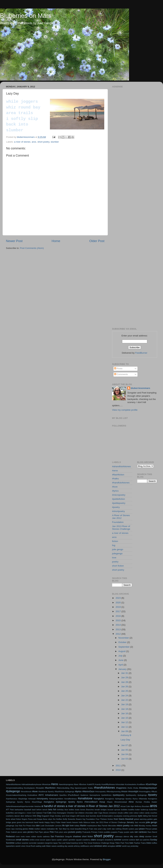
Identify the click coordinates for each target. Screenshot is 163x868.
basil (34, 810)
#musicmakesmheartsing (16, 795)
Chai (54, 813)
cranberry (10, 816)
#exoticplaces (29, 788)
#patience (84, 795)
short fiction (118, 566)
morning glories (22, 829)
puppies (114, 832)
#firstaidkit (40, 788)
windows (98, 846)
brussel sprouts (114, 810)
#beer (76, 784)
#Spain (110, 802)
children (81, 813)
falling (145, 816)
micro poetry (123, 826)
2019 (119, 607)
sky (132, 836)
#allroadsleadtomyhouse (31, 784)
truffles (154, 843)
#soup (102, 802)
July (121, 656)
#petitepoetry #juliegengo (136, 795)
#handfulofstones (121, 483)
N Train (90, 829)
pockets (72, 832)
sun (137, 840)
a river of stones (22, 142)
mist (136, 826)
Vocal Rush (31, 846)
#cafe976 (91, 784)
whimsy (77, 846)
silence (126, 836)
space (48, 840)
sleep (142, 836)
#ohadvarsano (52, 795)
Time (127, 843)
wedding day (62, 846)
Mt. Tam (59, 829)
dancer (17, 816)
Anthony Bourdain (142, 806)
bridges (104, 810)
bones (83, 810)
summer (117, 840)
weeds (71, 846)
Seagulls (69, 836)
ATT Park (10, 810)
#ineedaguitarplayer (148, 788)
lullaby (77, 826)
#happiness (121, 788)
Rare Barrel (152, 832)
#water (154, 802)
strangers (100, 840)
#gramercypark (81, 788)
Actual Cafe (125, 806)
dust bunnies (91, 816)
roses (28, 836)
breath (97, 810)
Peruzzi (149, 829)
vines (23, 846)
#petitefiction (119, 499)
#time (131, 802)
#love (115, 487)
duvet (99, 816)
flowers (79, 819)
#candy (98, 784)
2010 (119, 770)
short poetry (43, 142)
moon (155, 826)
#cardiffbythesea (108, 784)
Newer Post (14, 241)
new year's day (100, 829)
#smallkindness (70, 799)
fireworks (72, 819)
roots (23, 836)
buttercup (145, 810)
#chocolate (120, 784)
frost (116, 819)
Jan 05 (125, 750)
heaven (75, 822)
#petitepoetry (119, 503)
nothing (118, 829)
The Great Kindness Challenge (96, 843)
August (122, 651)
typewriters (10, 846)
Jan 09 (125, 731)
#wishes (38, 806)
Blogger (107, 859)
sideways (119, 836)
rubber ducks (36, 836)
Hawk (63, 822)
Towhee (137, 843)
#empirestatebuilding (14, 788)
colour (136, 813)
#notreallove (32, 795)
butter (138, 810)
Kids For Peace (25, 826)
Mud (65, 829)
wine (105, 846)
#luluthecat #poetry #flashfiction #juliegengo (56, 792)
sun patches (144, 840)
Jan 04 (125, 754)
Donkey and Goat (62, 816)
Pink (52, 832)
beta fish (52, 810)
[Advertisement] (135, 110)
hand (36, 822)
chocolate (89, 813)
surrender (33, 843)
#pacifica (63, 795)
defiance (28, 816)
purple (126, 832)
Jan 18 (125, 709)
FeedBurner (141, 353)
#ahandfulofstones (121, 466)
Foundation (118, 522)
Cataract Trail (41, 813)
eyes (140, 816)
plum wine (63, 832)
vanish (18, 846)
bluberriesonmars (140, 388)
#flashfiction (118, 475)
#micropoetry (119, 495)
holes (93, 822)
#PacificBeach (73, 795)
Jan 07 (125, 745)
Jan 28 (125, 682)
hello (81, 822)
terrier (81, 843)
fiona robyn (48, 819)
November (124, 638)
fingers (24, 819)
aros (34, 142)
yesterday (134, 846)
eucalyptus (118, 816)
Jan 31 (125, 673)
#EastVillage (151, 784)
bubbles (124, 810)
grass (14, 822)
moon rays (10, 829)
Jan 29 (125, 677)
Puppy (121, 832)
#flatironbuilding (63, 788)
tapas (56, 843)
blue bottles (69, 810)
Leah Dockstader (47, 826)
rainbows (143, 832)
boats (77, 810)
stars (93, 840)
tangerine (49, 843)
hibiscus (87, 822)
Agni (132, 806)
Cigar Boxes (103, 813)
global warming (140, 819)
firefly (65, 819)
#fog (72, 788)
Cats (49, 813)
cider (96, 813)
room (18, 836)
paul (137, 829)
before (39, 810)
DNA (34, 816)
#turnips (139, 802)
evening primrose (130, 816)
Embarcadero (108, 816)
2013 (119, 629)
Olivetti (125, 829)
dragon (73, 816)
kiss (34, 826)
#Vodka (147, 802)
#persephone (95, 795)
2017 (119, 611)
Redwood (10, 836)
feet (150, 816)
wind (92, 846)
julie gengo (118, 549)
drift (78, 816)
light (67, 826)
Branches (90, 810)
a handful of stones (53, 806)
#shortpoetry (118, 511)
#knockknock (26, 792)
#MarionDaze (88, 792)
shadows (77, 836)
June (121, 660)
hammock (29, 822)
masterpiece (92, 826)
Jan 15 (125, 718)
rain (136, 832)
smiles (32, 840)
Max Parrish (103, 826)
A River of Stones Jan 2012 (121, 517)
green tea (21, 822)
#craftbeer (141, 784)
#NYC (41, 795)
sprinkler (72, 840)
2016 (119, 616)
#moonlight (133, 792)
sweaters (41, 843)
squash (79, 840)
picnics (31, 832)
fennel (155, 816)
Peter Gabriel (11, 832)
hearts (69, 822)
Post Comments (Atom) (32, 248)
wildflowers (85, 846)
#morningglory (145, 792)
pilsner (46, 832)
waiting (39, 846)
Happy (47, 822)
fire (54, 819)
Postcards (86, 832)
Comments (121, 374)
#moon (124, 792)
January (123, 669)
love (114, 558)
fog (114, 545)
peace (142, 829)
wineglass (111, 846)
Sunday (154, 840)
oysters (131, 829)
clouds (120, 813)
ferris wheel (11, 819)
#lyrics (115, 491)
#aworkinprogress (66, 784)
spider (60, 840)
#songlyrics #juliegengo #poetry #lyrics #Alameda (126, 799)
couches (154, 813)
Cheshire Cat (72, 813)
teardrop (75, 843)
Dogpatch (45, 816)
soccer (43, 840)
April (121, 665)
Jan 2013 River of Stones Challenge (121, 528)
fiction (115, 541)
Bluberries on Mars (26, 16)
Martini (83, 826)
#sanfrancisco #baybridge (17, 799)
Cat (34, 813)
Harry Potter (55, 822)
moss (31, 829)
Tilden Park (120, 843)
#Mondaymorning (114, 792)
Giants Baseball (126, 819)
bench (45, 810)
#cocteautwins (131, 784)
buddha (131, 810)
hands (41, 822)
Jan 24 (125, 696)
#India (136, 788)
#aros (115, 471)
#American (46, 784)
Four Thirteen (101, 819)
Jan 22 (125, 700)
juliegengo (117, 553)
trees (149, 843)
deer (22, 816)
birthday (60, 810)
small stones (22, 840)
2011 (119, 766)
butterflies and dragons (15, 813)
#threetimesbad (121, 802)
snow (37, 840)
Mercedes (112, 826)
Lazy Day (125, 740)
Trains (143, 843)
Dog (39, 816)
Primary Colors (97, 832)
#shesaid (32, 799)
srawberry (86, 840)
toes (131, 843)
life (64, 826)
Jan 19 (125, 704)
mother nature (40, 829)
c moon (29, 813)
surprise (25, 843)
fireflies (59, 819)
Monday (142, 826)
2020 (119, 603)
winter (119, 846)
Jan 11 (125, 727)
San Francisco (57, 836)
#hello (130, 788)
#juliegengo (13, 791)
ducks (83, 816)
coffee (126, 813)
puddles (107, 832)
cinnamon (113, 813)
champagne (61, 813)
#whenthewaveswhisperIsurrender (20, 806)
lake (38, 826)
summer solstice (129, 840)
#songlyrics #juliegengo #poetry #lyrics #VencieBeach (71, 802)
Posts (118, 369)
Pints (57, 832)
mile (132, 826)
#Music (154, 792)
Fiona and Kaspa (35, 819)
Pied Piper (39, 832)
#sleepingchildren (56, 799)
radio (132, 832)
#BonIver (83, 784)
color (131, 813)
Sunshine (10, 843)
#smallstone (85, 798)
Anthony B (126, 735)
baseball (28, 810)
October (123, 642)
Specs (54, 840)
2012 (119, 634)
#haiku (115, 479)
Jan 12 (125, 722)
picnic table (22, 832)
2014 (119, 625)
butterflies (153, 810)
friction (110, 819)
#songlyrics (99, 799)
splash (65, 840)
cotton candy (144, 813)
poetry (115, 562)
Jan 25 (125, 691)
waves (54, 846)
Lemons (58, 826)
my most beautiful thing (77, 829)
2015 (119, 620)
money (149, 826)
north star (111, 829)
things (112, 843)
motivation (51, 829)
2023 (119, 598)
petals (155, 829)
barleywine (19, 810)
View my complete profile (125, 410)
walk (44, 846)
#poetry (116, 507)
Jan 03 (125, 759)
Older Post (97, 241)
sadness (46, 836)
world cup (126, 846)
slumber (55, 142)
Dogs (52, 816)
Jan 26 (125, 687)
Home (56, 241)
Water (48, 846)
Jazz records (140, 822)
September (124, 647)
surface (18, 843)
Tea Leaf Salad (64, 843)
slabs (136, 836)
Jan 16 (125, 713)
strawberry (109, 840)
